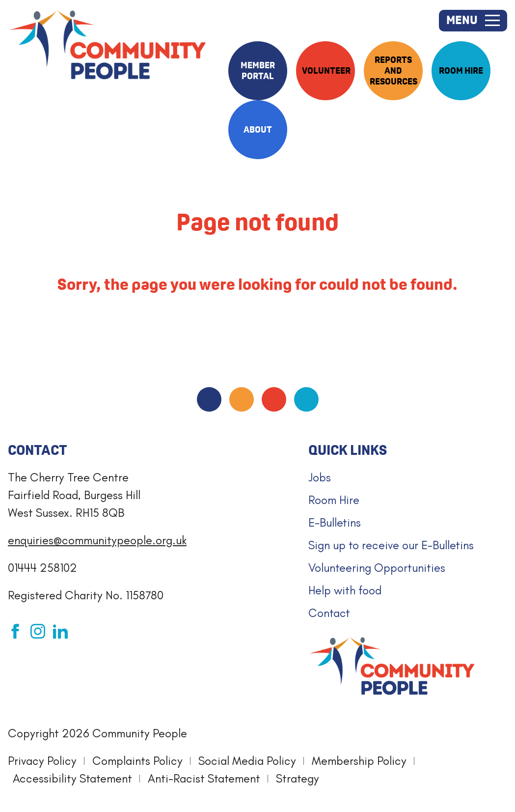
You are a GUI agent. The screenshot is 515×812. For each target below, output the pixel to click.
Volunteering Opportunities (377, 568)
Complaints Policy (137, 761)
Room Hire (334, 500)
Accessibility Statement (72, 778)
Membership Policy (359, 761)
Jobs (320, 477)
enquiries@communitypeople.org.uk (97, 540)
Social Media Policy (247, 761)
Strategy (298, 778)
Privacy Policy (42, 761)
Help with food (345, 590)
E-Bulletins (335, 522)
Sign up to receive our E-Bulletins (391, 545)
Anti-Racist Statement (204, 778)
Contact (329, 613)
